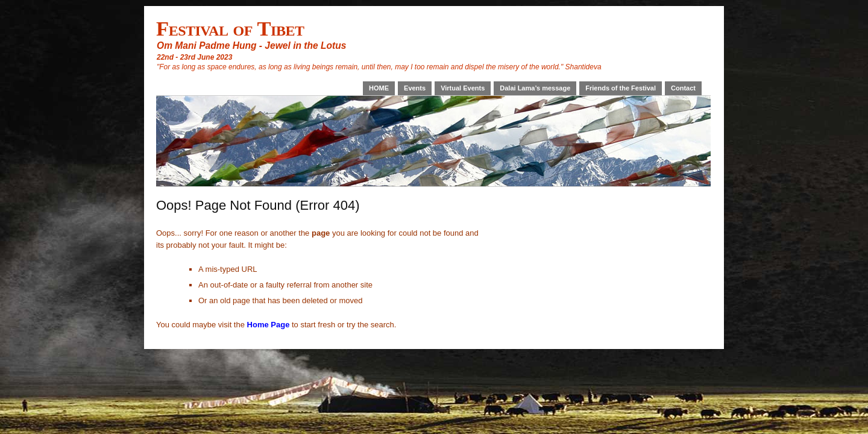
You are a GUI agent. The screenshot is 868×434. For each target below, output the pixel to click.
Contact (683, 88)
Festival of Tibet (230, 28)
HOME (379, 88)
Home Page (269, 325)
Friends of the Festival (621, 88)
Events (415, 88)
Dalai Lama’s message (535, 88)
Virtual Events (463, 88)
